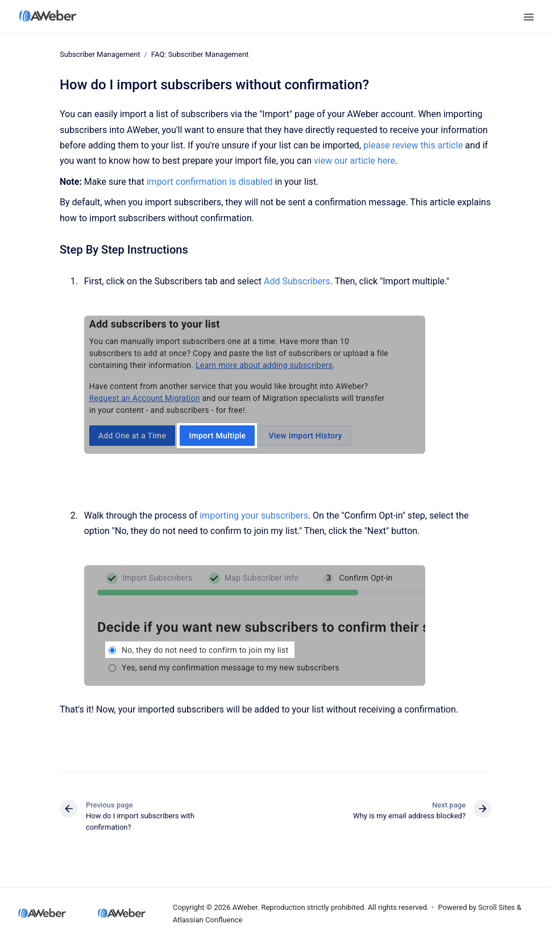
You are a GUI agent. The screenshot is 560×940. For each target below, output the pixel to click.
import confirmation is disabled (210, 182)
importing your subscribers (254, 515)
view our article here (354, 161)
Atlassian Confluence (208, 920)
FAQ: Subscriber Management (200, 54)
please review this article (413, 145)
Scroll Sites (497, 907)
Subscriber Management (100, 54)
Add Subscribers (297, 281)
